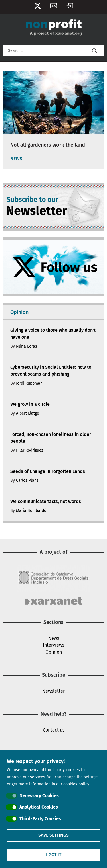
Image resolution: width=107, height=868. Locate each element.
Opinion (54, 652)
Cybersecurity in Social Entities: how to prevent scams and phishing (51, 371)
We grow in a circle (30, 404)
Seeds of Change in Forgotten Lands (48, 471)
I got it (54, 855)
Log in (70, 7)
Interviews (53, 645)
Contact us (54, 730)
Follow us (38, 7)
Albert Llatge (28, 413)
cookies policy (76, 784)
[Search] (53, 51)
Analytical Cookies (39, 807)
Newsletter (54, 7)
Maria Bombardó (31, 511)
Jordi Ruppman (29, 383)
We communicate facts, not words (46, 501)
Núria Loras (27, 346)
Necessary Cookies (39, 796)
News (54, 638)
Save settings (53, 835)
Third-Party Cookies (40, 819)
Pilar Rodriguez (30, 450)
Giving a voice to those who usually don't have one (53, 334)
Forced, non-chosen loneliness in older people (51, 438)
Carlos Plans (27, 480)
